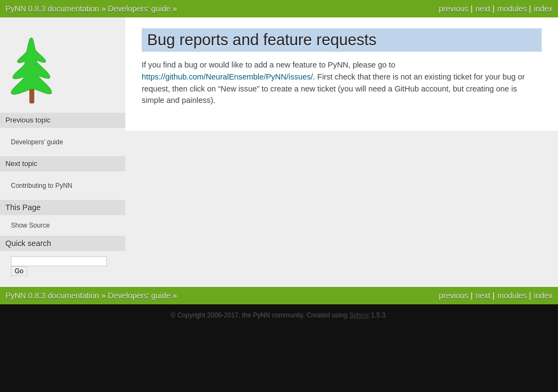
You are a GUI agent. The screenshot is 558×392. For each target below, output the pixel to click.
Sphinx (359, 315)
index (543, 9)
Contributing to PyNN (42, 186)
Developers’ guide (139, 9)
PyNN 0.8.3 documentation (52, 9)
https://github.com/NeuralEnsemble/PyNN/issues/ (227, 77)
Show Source (30, 225)
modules (512, 9)
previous (453, 9)
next (483, 9)
